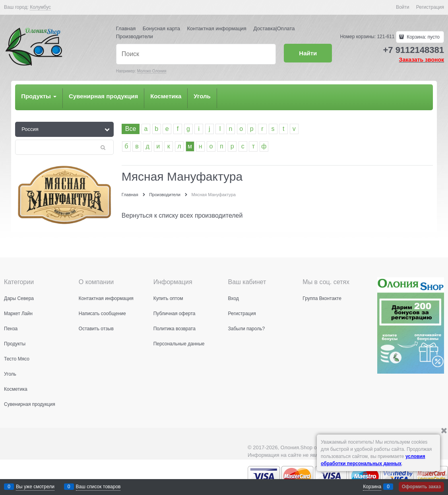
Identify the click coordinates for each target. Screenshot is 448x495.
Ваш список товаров (98, 487)
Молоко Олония (152, 71)
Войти (403, 7)
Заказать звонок (422, 60)
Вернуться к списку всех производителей (182, 215)
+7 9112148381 (413, 50)
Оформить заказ (421, 487)
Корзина (372, 487)
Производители (135, 36)
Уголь (202, 96)
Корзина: (423, 37)
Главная (126, 28)
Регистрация (430, 7)
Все (131, 129)
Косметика (166, 96)
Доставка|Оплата (274, 28)
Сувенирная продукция (103, 96)
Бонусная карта (161, 28)
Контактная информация (217, 28)
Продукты (39, 96)
